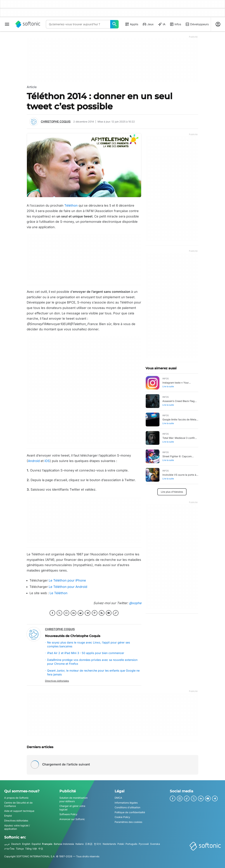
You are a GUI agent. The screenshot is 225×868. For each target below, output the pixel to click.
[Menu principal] (7, 24)
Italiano (80, 844)
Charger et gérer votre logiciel (72, 808)
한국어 (98, 844)
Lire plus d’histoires (172, 492)
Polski (121, 844)
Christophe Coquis (56, 121)
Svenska (155, 844)
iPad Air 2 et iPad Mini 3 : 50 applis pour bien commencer (86, 653)
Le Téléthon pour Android (68, 587)
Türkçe (20, 849)
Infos (175, 24)
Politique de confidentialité (130, 812)
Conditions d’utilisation (127, 807)
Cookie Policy (122, 817)
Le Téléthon (59, 593)
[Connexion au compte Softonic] (218, 24)
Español (36, 844)
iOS (47, 461)
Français (47, 844)
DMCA (118, 798)
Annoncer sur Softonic (72, 819)
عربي (7, 844)
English (26, 844)
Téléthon (71, 205)
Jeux (148, 24)
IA (162, 24)
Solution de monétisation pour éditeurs (73, 799)
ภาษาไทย (9, 849)
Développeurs (197, 24)
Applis (132, 24)
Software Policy (68, 814)
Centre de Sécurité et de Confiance (18, 804)
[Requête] (78, 24)
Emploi (8, 816)
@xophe (135, 603)
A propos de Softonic (16, 798)
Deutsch (16, 844)
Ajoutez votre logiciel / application (17, 827)
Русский (144, 844)
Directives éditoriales (57, 681)
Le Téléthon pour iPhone (67, 580)
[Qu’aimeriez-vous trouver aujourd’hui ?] (114, 24)
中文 (41, 849)
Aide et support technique (19, 811)
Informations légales (126, 803)
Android (34, 461)
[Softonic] (28, 24)
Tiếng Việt (31, 849)
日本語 (89, 844)
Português (131, 844)
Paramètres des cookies (128, 822)
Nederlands (109, 844)
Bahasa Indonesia (64, 844)
